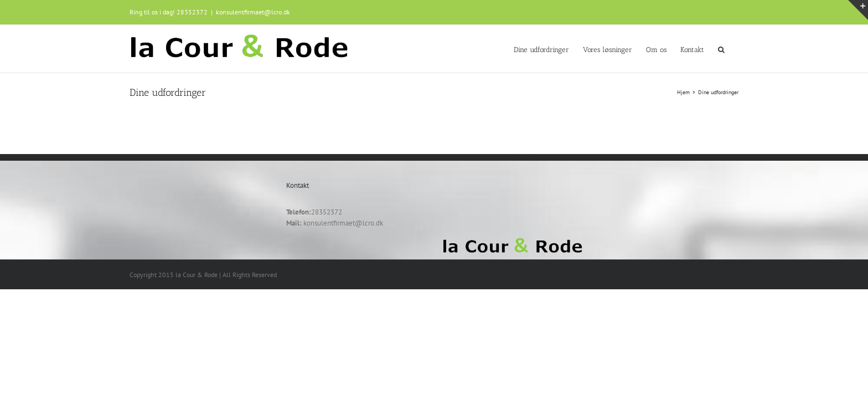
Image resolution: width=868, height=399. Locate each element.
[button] (735, 49)
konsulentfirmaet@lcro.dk (253, 12)
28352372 (192, 12)
